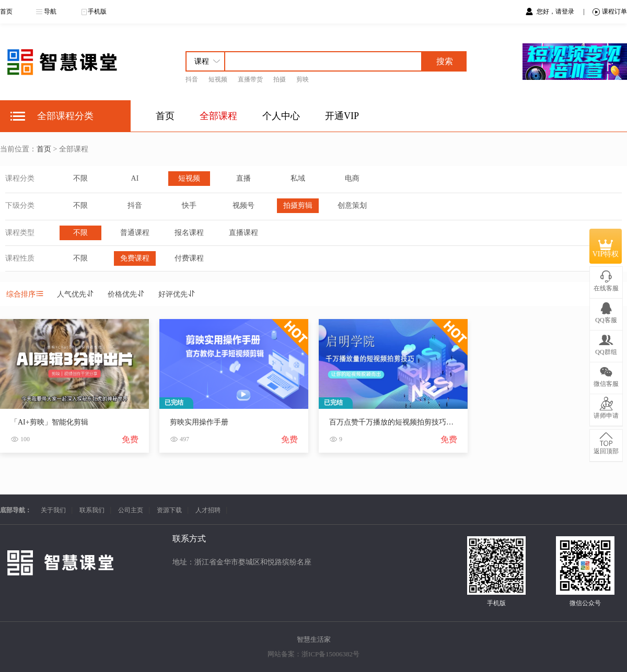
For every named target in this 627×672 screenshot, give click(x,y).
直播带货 (250, 79)
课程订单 (610, 12)
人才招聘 (208, 510)
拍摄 (280, 79)
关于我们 (53, 510)
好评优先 (177, 294)
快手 (189, 205)
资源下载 (169, 510)
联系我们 (92, 510)
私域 (298, 178)
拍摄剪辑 (298, 205)
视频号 (243, 205)
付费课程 (189, 258)
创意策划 (352, 205)
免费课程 (135, 258)
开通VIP (342, 116)
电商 (352, 178)
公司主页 (131, 510)
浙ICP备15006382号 (330, 654)
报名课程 (189, 233)
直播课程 (243, 233)
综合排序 (25, 294)
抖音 (192, 79)
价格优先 (126, 294)
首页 (6, 11)
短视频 (218, 79)
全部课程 (218, 116)
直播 (243, 178)
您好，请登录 (556, 11)
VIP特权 (606, 246)
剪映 (303, 79)
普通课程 (135, 233)
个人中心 (281, 116)
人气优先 (76, 294)
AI (135, 178)
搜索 (445, 61)
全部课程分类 (65, 116)
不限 (80, 178)
